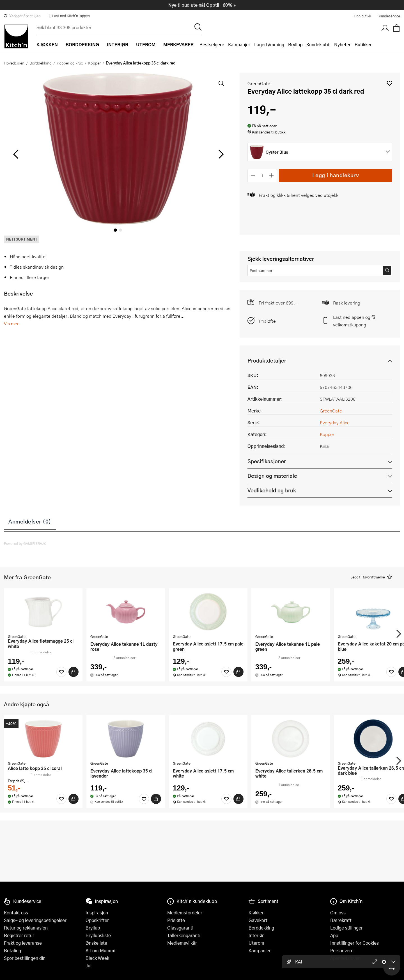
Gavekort (258, 920)
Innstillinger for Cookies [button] (354, 943)
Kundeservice (389, 16)
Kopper (94, 63)
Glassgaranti (180, 928)
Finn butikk (362, 16)
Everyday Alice (335, 422)
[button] (390, 83)
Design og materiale (272, 476)
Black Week (97, 958)
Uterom (256, 943)
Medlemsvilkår (182, 943)
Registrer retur (19, 935)
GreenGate (259, 83)
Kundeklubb (318, 44)
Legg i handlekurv (336, 175)
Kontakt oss (16, 913)
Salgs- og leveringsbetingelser (35, 920)
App (334, 935)
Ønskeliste (96, 943)
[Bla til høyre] (220, 154)
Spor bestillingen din (25, 958)
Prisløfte (267, 321)
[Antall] (262, 175)
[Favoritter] (61, 672)
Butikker (363, 44)
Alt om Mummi (100, 950)
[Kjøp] (74, 672)
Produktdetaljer (267, 360)
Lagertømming (269, 44)
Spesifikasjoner (267, 461)
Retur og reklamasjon (26, 928)
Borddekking (41, 63)
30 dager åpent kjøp (22, 16)
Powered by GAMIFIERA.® (25, 543)
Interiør (256, 935)
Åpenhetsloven (345, 958)
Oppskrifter (97, 920)
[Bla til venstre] (16, 154)
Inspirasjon (97, 913)
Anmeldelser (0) (30, 521)
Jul (89, 966)
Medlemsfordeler (185, 913)
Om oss (338, 913)
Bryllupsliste (98, 935)
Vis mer (11, 323)
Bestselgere (212, 44)
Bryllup (295, 44)
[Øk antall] (272, 175)
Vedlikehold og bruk (272, 490)
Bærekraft (341, 920)
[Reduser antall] (253, 175)
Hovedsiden (14, 63)
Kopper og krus (70, 63)
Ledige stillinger (346, 928)
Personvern (342, 950)
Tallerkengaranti (184, 935)
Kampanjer (239, 44)
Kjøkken (257, 913)
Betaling (12, 950)
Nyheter (342, 44)
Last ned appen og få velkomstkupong (354, 321)
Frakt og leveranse (23, 943)
